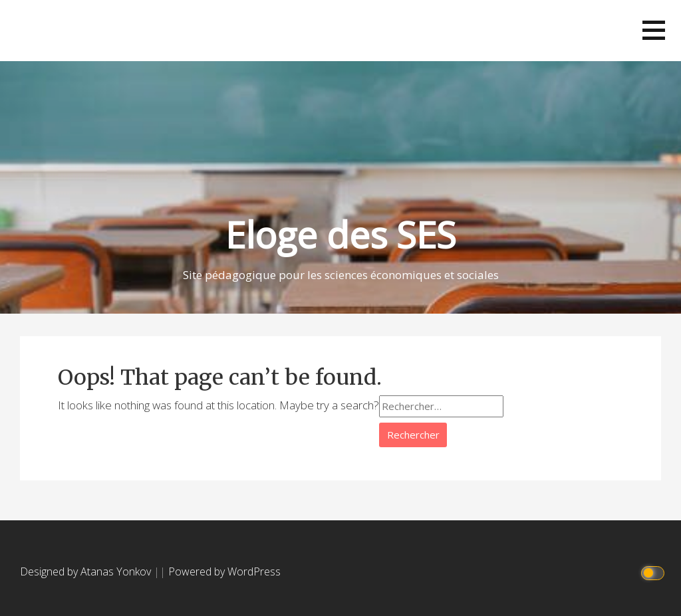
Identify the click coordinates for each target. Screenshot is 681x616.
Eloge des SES (341, 234)
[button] (654, 30)
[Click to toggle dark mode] (655, 572)
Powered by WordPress (224, 571)
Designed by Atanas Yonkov (87, 571)
